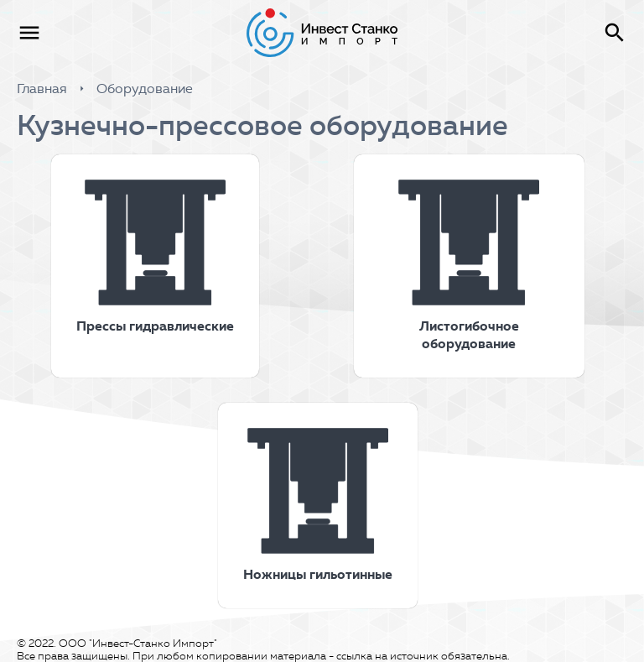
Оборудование (145, 89)
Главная (42, 89)
